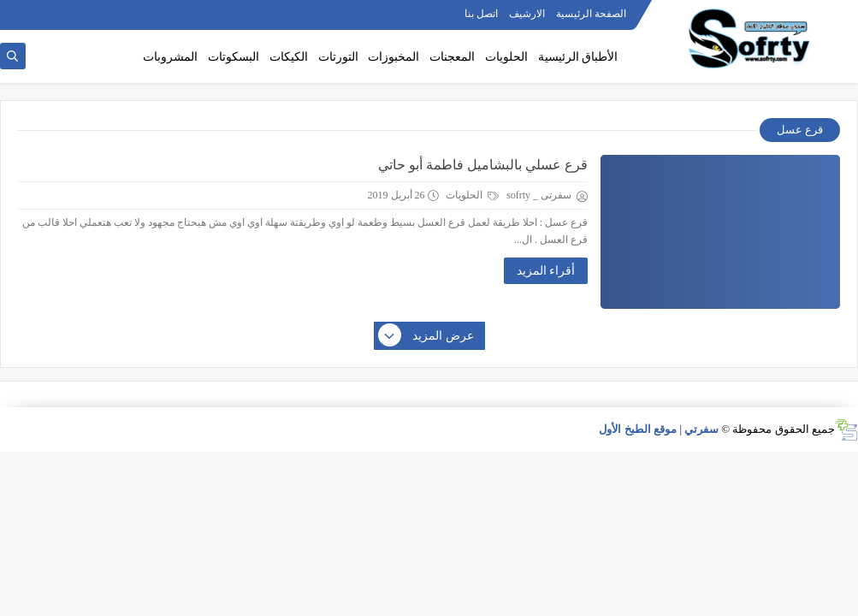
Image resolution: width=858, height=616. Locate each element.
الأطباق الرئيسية (578, 57)
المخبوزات (393, 57)
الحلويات (506, 57)
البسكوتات (234, 57)
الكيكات (289, 57)
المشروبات (170, 57)
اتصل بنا (481, 14)
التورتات (338, 57)
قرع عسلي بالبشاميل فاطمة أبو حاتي (483, 165)
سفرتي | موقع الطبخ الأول (659, 429)
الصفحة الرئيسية (591, 14)
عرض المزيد (427, 336)
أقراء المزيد (546, 271)
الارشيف (527, 14)
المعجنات (452, 57)
